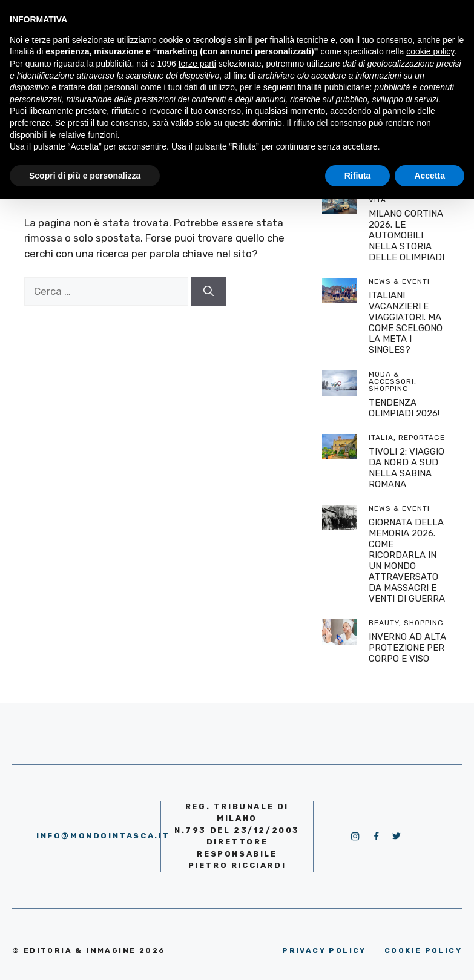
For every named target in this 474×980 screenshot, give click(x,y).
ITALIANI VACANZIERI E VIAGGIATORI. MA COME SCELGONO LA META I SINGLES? (406, 323)
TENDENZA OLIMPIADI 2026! (404, 408)
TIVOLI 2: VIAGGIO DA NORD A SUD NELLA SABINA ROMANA (407, 468)
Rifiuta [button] (358, 176)
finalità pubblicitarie (333, 87)
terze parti (197, 64)
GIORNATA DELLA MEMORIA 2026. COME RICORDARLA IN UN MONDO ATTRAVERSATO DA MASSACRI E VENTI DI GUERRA (407, 561)
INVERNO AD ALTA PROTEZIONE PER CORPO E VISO (407, 648)
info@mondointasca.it (103, 836)
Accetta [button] (430, 176)
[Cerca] (209, 292)
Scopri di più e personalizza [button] (85, 176)
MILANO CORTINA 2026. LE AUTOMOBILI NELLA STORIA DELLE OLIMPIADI (407, 235)
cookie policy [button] (430, 51)
